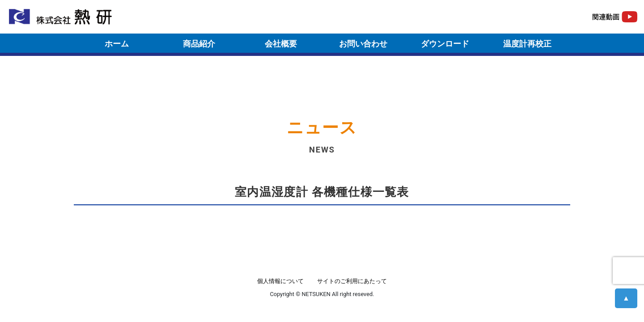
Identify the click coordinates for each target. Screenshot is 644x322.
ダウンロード (445, 44)
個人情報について (280, 281)
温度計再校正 (527, 44)
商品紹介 (199, 44)
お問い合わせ (363, 44)
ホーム (117, 44)
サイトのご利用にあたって (352, 281)
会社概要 (281, 44)
